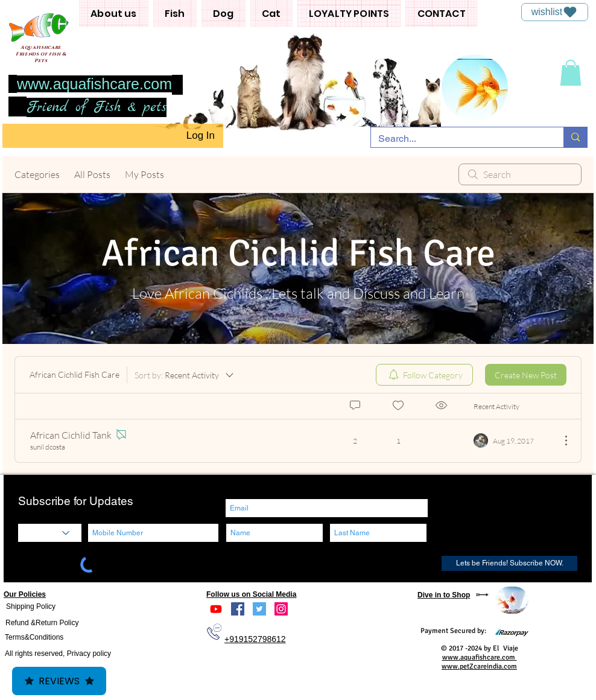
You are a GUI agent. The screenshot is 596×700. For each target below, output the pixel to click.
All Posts (92, 174)
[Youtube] (216, 609)
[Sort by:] (185, 375)
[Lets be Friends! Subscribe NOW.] (509, 563)
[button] (114, 14)
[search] (520, 174)
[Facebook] (238, 609)
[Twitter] (259, 609)
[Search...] (458, 139)
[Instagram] (281, 609)
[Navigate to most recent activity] (512, 441)
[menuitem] (424, 375)
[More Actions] (560, 441)
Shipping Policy (31, 606)
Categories (37, 174)
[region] (512, 600)
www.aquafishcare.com (94, 84)
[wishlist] (555, 12)
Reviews (59, 681)
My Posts (144, 174)
